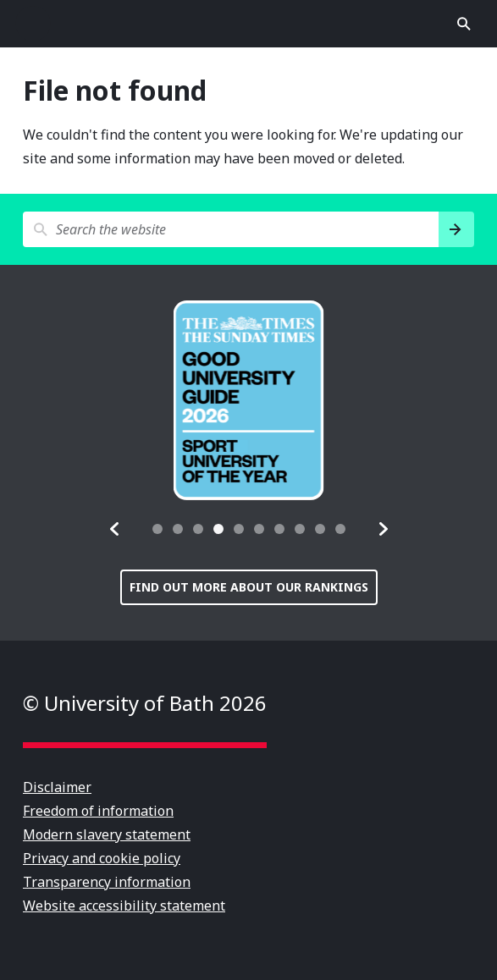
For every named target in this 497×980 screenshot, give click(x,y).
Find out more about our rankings (249, 587)
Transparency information (107, 882)
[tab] (157, 529)
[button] (115, 529)
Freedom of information (98, 811)
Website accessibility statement (124, 906)
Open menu (33, 24)
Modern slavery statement (107, 834)
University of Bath (249, 24)
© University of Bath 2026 (145, 703)
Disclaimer (57, 787)
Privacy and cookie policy (102, 858)
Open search (464, 24)
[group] (249, 400)
